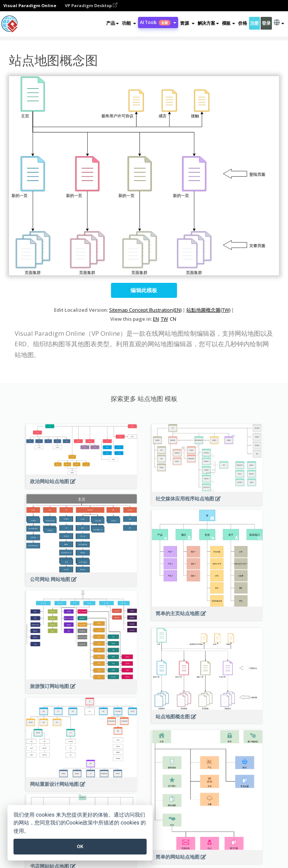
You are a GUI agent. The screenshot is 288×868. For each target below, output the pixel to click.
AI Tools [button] (158, 22)
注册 (254, 23)
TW (164, 319)
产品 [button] (112, 23)
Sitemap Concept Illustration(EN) (145, 310)
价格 (242, 23)
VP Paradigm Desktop (91, 5)
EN (156, 319)
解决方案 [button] (208, 23)
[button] (129, 23)
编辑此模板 (144, 290)
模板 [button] (229, 23)
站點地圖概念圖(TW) (208, 310)
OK (80, 846)
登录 (266, 23)
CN (173, 319)
